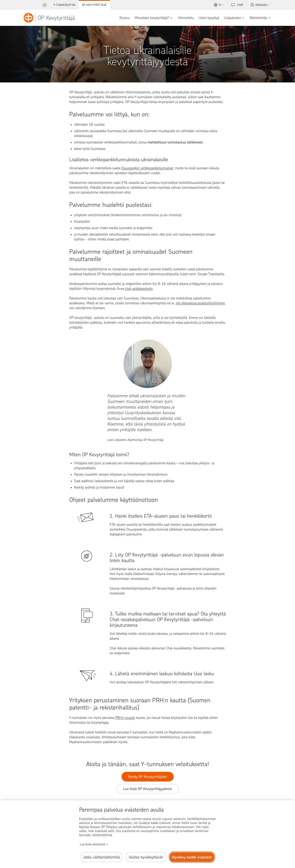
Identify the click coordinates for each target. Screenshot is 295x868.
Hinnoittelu (186, 18)
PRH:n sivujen (125, 718)
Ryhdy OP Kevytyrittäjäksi (148, 777)
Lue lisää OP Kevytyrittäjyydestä (147, 789)
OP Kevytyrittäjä (94, 5)
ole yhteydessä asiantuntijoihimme (200, 303)
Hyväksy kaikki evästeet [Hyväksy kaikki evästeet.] (192, 857)
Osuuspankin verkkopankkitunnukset (147, 168)
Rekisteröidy (258, 18)
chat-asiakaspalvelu (139, 289)
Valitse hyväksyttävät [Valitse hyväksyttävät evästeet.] (146, 857)
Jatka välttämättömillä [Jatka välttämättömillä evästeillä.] (101, 857)
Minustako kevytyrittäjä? (152, 18)
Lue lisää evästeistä (93, 844)
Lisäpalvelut (232, 18)
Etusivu (125, 18)
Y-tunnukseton (65, 5)
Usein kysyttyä (209, 18)
